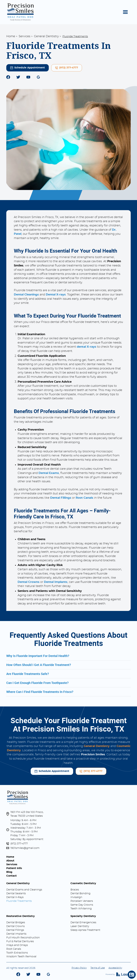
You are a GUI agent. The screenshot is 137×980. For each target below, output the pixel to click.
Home (11, 36)
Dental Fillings (15, 930)
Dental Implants (16, 934)
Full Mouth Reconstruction (23, 938)
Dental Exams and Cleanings (24, 890)
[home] (21, 12)
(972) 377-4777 (19, 844)
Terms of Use (98, 968)
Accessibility (115, 968)
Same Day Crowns (82, 905)
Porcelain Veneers (82, 901)
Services (25, 36)
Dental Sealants (16, 893)
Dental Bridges (16, 922)
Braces (75, 890)
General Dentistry (46, 36)
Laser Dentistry (80, 926)
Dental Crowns (15, 926)
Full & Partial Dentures (20, 941)
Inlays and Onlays (17, 945)
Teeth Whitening (81, 909)
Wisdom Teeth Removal (21, 957)
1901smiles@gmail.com (25, 848)
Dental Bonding (80, 893)
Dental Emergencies (83, 922)
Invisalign (76, 897)
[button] (125, 12)
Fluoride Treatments (19, 901)
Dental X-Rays (15, 897)
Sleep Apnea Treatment (85, 930)
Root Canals (14, 949)
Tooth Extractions (17, 953)
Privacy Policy (79, 968)
